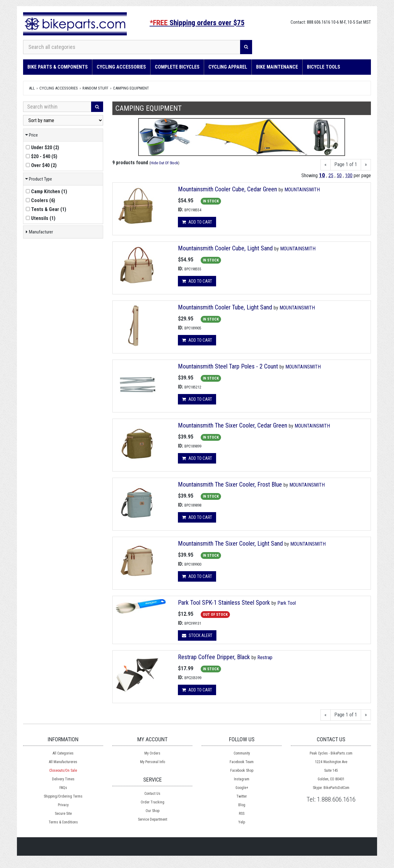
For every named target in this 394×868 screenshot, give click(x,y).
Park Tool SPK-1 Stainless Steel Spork (224, 603)
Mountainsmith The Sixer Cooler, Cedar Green (233, 425)
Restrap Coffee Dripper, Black (214, 657)
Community (242, 753)
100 (349, 175)
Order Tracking (153, 802)
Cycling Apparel (228, 67)
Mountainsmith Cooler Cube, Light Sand (226, 248)
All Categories (63, 753)
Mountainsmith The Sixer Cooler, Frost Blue (231, 484)
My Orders (152, 753)
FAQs (63, 788)
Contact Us (152, 794)
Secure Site (63, 814)
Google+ (242, 788)
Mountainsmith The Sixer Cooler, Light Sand (231, 543)
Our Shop (153, 811)
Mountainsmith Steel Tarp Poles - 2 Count (229, 366)
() (42, 147)
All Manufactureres (63, 762)
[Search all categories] (132, 47)
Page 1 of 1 (346, 164)
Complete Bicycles (177, 67)
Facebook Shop (242, 770)
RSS (242, 814)
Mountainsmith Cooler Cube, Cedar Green (228, 189)
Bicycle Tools (324, 67)
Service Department (153, 819)
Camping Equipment (131, 88)
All (32, 88)
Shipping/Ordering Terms (63, 796)
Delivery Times (63, 779)
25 (331, 175)
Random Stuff (95, 88)
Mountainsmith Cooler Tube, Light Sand (226, 307)
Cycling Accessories (121, 67)
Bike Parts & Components (58, 67)
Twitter (242, 796)
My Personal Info (153, 762)
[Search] (246, 47)
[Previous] (326, 165)
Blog (242, 805)
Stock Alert (197, 635)
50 (339, 175)
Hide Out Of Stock (164, 163)
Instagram (242, 779)
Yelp (242, 822)
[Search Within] (57, 107)
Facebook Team (242, 762)
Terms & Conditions (63, 822)
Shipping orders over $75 (197, 23)
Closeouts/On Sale (63, 770)
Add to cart (197, 222)
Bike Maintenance (277, 67)
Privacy (63, 805)
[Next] (366, 165)
